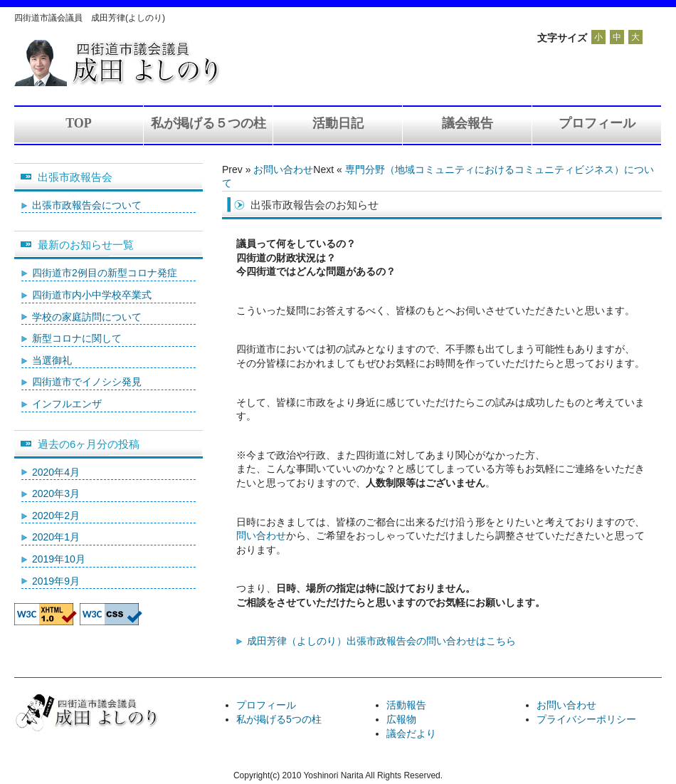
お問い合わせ (283, 169)
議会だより (411, 733)
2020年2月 (56, 516)
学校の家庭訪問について (87, 317)
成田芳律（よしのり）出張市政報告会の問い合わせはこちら (381, 641)
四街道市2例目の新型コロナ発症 (105, 273)
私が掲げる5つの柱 (279, 719)
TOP (79, 123)
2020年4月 (56, 472)
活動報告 (406, 705)
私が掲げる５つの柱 (208, 123)
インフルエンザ (67, 404)
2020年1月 (56, 537)
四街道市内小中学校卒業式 (92, 295)
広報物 (401, 719)
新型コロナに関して (77, 338)
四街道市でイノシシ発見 (87, 382)
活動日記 (338, 123)
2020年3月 (56, 493)
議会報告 (468, 123)
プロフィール (597, 123)
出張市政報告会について (87, 205)
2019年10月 (59, 559)
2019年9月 (56, 581)
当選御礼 (52, 360)
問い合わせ (261, 535)
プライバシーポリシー (586, 719)
